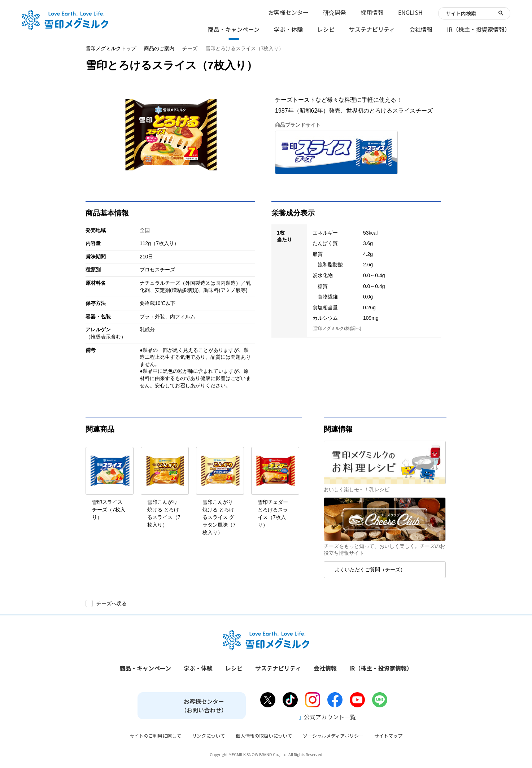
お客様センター (288, 12)
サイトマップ (388, 736)
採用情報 (372, 12)
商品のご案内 (159, 48)
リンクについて (208, 736)
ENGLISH (410, 12)
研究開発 (335, 12)
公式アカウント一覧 (327, 717)
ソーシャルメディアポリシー (333, 736)
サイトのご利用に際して (155, 736)
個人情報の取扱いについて (264, 736)
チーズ (190, 48)
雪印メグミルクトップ (111, 48)
